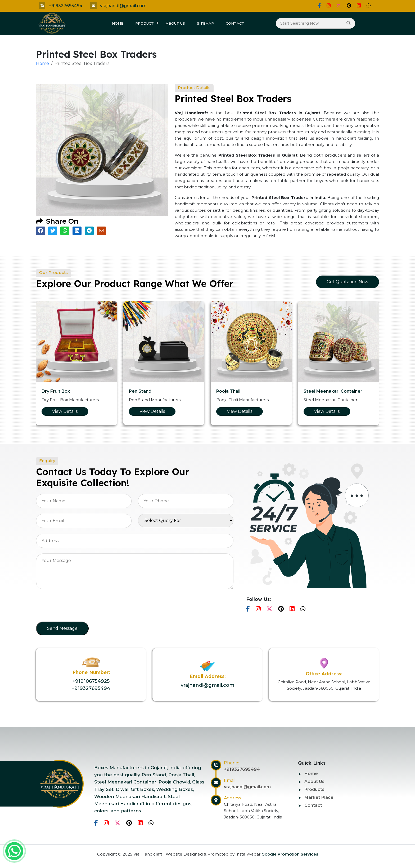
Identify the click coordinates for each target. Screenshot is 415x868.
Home (118, 23)
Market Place (319, 797)
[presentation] (76, 607)
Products (314, 789)
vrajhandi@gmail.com (123, 6)
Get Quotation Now (348, 282)
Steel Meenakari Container (333, 391)
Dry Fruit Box (56, 391)
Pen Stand (140, 391)
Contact (235, 23)
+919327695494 (66, 6)
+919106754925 (91, 681)
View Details (65, 411)
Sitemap (205, 23)
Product (145, 23)
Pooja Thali (228, 391)
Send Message (62, 628)
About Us (175, 23)
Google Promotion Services (289, 854)
